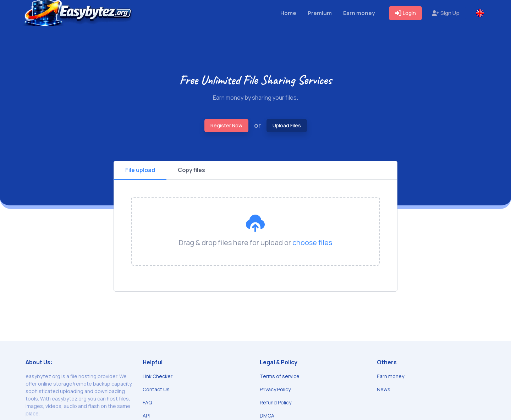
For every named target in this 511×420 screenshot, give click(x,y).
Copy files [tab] (191, 170)
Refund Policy (276, 402)
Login (405, 13)
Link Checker (158, 376)
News (384, 389)
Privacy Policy (275, 389)
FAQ (147, 402)
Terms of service (280, 376)
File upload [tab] (140, 170)
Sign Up (446, 13)
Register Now (226, 125)
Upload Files (287, 125)
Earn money (359, 13)
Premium (320, 13)
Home (288, 13)
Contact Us (156, 389)
